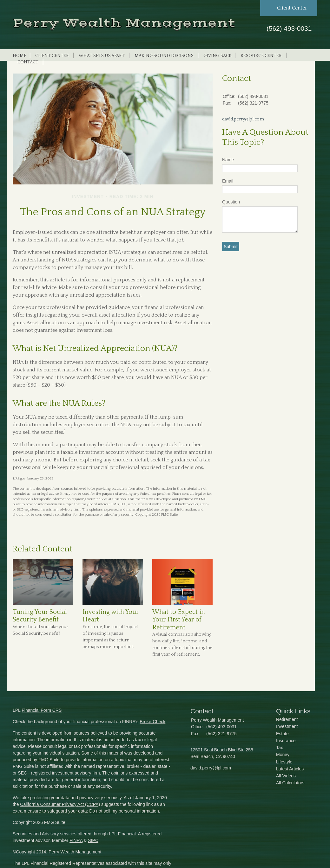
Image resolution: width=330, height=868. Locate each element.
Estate (282, 734)
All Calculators (290, 783)
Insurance (286, 741)
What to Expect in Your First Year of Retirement (179, 620)
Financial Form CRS (42, 710)
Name (228, 160)
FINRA (76, 840)
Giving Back (218, 56)
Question (231, 202)
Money (283, 755)
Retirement (287, 719)
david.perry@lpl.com (243, 119)
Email (228, 181)
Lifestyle (284, 762)
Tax (280, 748)
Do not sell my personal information (124, 811)
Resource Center (261, 56)
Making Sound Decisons (164, 56)
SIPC (93, 840)
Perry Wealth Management (124, 23)
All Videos (286, 776)
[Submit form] (231, 247)
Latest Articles (290, 769)
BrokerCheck (152, 722)
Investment (287, 726)
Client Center (52, 56)
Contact (28, 62)
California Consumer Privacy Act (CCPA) (60, 804)
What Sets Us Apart (102, 56)
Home (20, 56)
